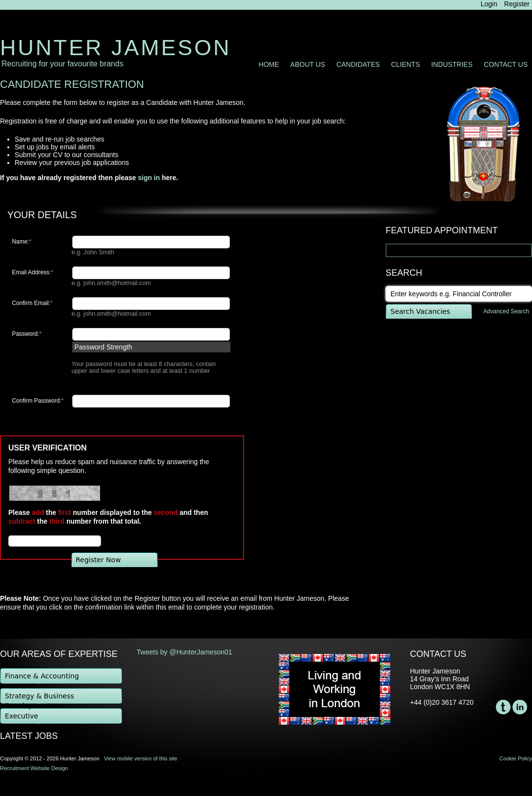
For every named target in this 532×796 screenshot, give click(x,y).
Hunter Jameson (116, 48)
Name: (21, 242)
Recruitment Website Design (34, 768)
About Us (308, 64)
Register (517, 4)
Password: (27, 334)
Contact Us (506, 64)
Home (269, 64)
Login (489, 4)
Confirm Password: (38, 401)
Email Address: (32, 272)
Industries (452, 64)
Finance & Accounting (42, 676)
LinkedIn (520, 707)
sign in (149, 178)
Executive (21, 716)
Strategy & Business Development (40, 698)
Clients (405, 64)
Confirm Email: (32, 303)
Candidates (358, 64)
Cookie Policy (516, 758)
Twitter (503, 707)
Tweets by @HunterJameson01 (184, 652)
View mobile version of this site (141, 758)
